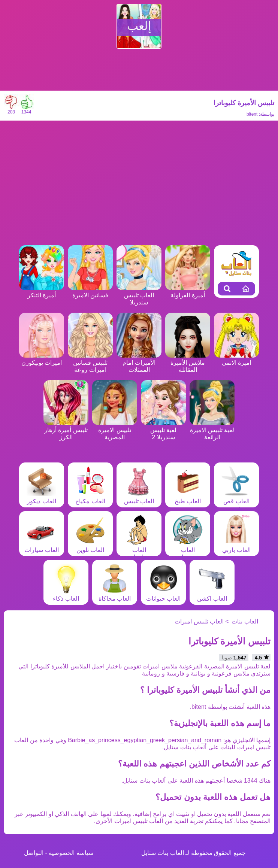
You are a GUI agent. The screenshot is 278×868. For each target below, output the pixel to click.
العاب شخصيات (188, 550)
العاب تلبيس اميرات (199, 621)
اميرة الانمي (236, 359)
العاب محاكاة (115, 595)
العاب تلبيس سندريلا (139, 295)
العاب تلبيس (139, 498)
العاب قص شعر (236, 501)
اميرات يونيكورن (42, 359)
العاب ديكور (42, 498)
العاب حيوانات (163, 595)
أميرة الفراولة (188, 292)
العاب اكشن (212, 595)
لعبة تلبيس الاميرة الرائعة (212, 430)
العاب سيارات (41, 546)
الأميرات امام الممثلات (139, 363)
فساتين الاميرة (90, 292)
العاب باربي (236, 546)
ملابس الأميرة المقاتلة (188, 363)
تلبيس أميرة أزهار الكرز (66, 430)
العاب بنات (245, 621)
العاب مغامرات (139, 550)
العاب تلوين (90, 546)
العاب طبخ (188, 498)
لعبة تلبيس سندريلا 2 (163, 430)
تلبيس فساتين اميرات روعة (90, 363)
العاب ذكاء (66, 595)
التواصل (34, 853)
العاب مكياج (90, 498)
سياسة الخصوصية (71, 853)
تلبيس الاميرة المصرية (115, 430)
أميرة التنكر (42, 292)
